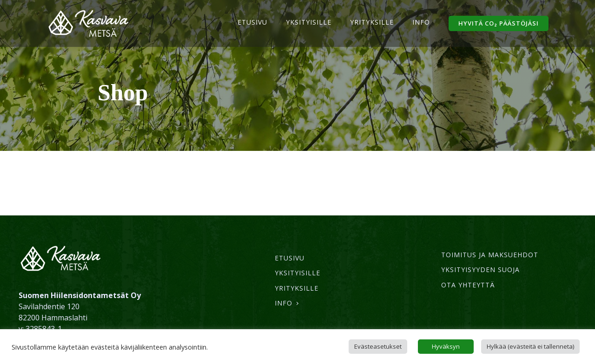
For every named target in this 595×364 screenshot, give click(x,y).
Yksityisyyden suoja (480, 270)
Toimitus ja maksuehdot (490, 255)
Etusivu (252, 22)
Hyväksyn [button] (446, 346)
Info (421, 22)
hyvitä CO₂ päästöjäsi (499, 23)
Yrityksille (372, 22)
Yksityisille (309, 22)
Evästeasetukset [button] (378, 346)
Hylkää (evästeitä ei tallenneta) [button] (530, 346)
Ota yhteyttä (468, 285)
